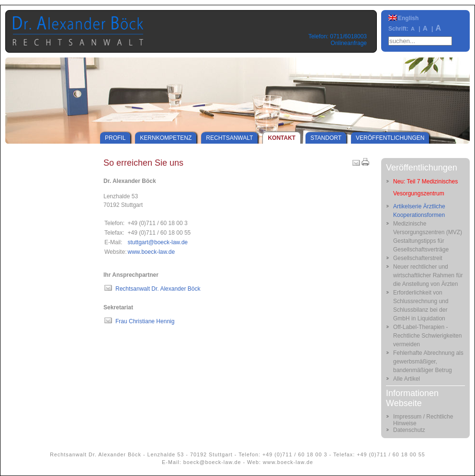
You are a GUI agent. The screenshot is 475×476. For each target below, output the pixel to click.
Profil (115, 138)
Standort (326, 138)
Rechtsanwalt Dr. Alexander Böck (158, 289)
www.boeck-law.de (151, 252)
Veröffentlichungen (390, 138)
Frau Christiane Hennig (145, 321)
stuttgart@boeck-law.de (158, 242)
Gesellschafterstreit (418, 258)
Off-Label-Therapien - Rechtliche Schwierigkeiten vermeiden (427, 336)
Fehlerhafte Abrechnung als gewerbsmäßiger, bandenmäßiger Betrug (428, 362)
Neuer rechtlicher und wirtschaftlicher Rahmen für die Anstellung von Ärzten (428, 275)
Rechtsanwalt (229, 138)
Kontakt (282, 138)
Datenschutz (409, 430)
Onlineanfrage (349, 43)
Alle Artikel (407, 379)
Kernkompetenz (166, 138)
